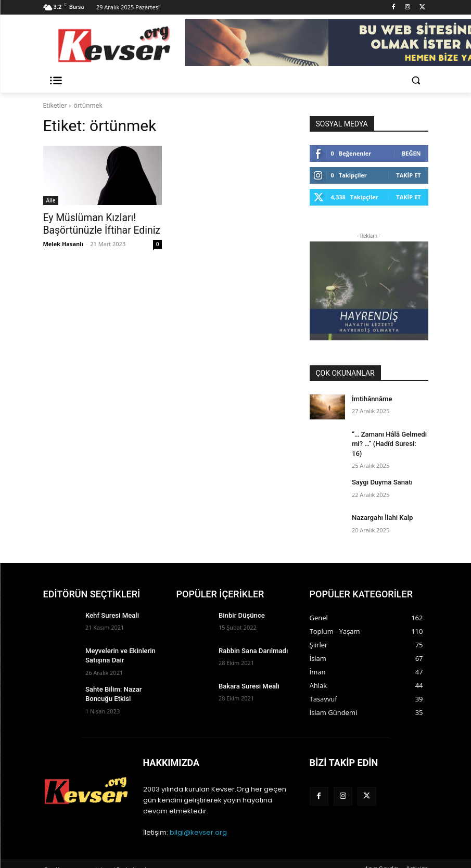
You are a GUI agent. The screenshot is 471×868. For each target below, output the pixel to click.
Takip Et (408, 175)
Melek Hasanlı (63, 242)
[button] (416, 80)
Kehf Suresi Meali (110, 604)
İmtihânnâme (370, 399)
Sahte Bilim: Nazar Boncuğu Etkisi (111, 680)
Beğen (411, 153)
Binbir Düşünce (240, 604)
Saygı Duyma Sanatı (380, 470)
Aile (51, 200)
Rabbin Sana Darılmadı (250, 639)
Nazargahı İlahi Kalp (380, 506)
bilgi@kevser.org (198, 821)
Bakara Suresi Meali (246, 674)
